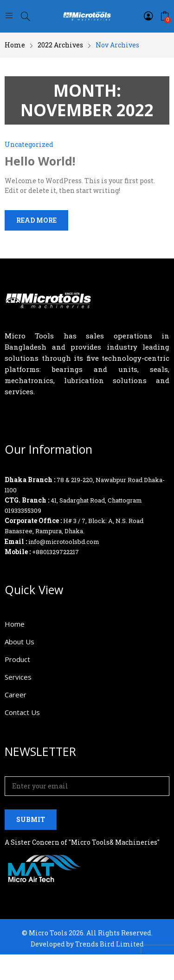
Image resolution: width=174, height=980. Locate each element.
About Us (19, 642)
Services (18, 677)
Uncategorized (29, 144)
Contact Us (22, 712)
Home (15, 624)
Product (17, 659)
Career (16, 695)
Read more (36, 220)
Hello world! (40, 161)
